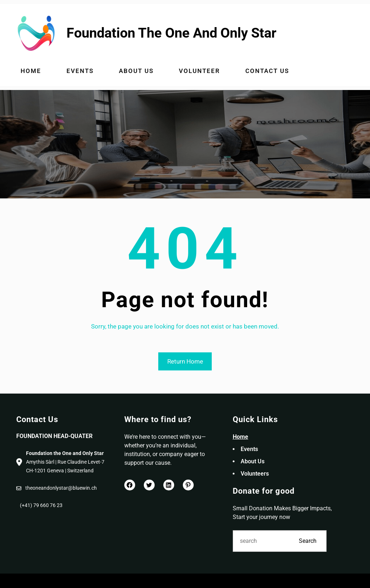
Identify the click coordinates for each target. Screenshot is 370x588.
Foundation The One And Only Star (171, 33)
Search (308, 541)
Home (240, 437)
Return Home (185, 361)
